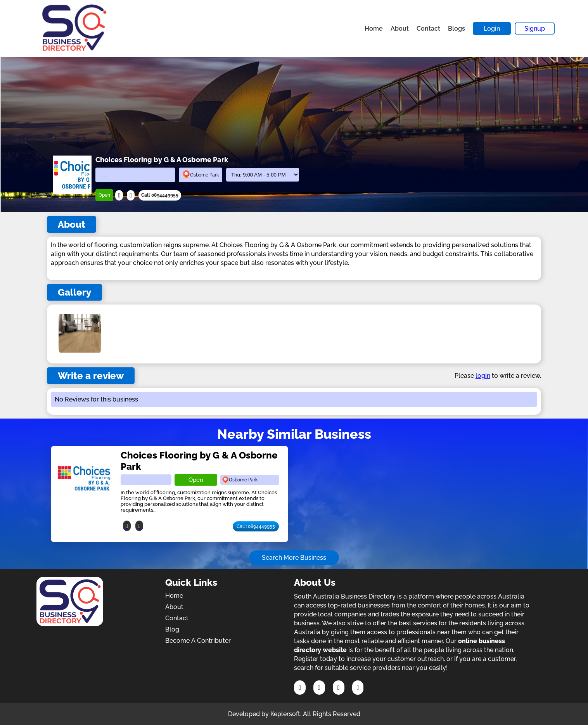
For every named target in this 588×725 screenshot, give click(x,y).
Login (492, 29)
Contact (428, 29)
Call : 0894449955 (256, 526)
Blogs (457, 29)
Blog (172, 629)
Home (374, 29)
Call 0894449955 (160, 195)
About (400, 29)
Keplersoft (285, 714)
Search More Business (294, 558)
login (483, 376)
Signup (535, 29)
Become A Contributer (198, 641)
